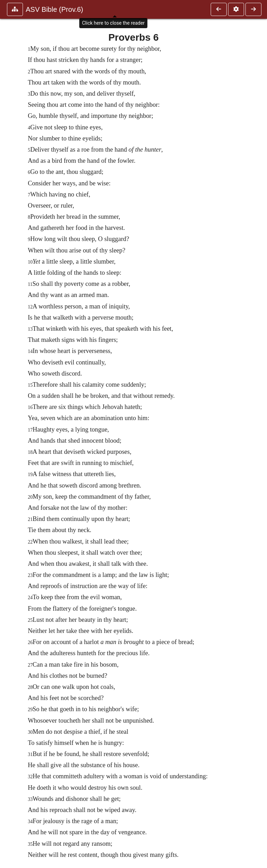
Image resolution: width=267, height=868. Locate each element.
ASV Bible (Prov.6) (54, 9)
